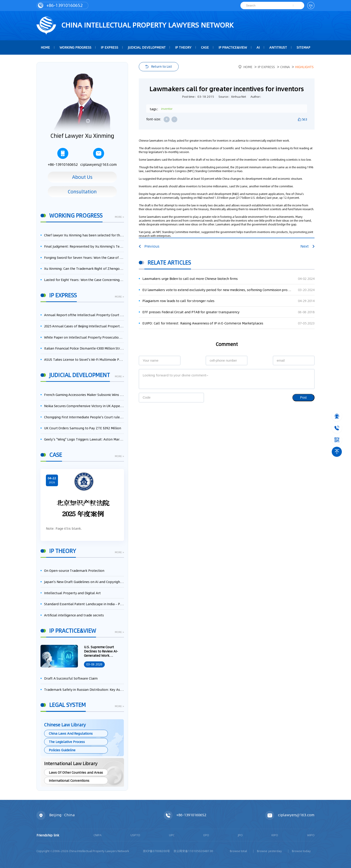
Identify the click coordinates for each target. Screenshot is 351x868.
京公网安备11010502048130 (193, 851)
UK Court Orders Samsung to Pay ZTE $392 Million (83, 428)
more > (119, 217)
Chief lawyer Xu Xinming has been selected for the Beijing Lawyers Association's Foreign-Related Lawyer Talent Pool (84, 235)
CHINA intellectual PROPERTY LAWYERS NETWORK (135, 26)
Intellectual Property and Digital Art (72, 593)
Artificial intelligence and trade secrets (74, 615)
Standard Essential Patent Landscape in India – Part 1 (84, 604)
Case (205, 47)
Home (245, 67)
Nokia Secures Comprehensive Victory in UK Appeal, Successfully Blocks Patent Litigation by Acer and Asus (84, 406)
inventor (167, 109)
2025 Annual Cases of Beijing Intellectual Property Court (84, 326)
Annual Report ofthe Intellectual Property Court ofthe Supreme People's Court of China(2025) (84, 315)
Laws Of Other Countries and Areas (76, 772)
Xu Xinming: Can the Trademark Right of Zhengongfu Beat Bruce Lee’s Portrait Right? (84, 269)
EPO (206, 835)
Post (303, 397)
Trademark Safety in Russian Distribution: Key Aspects (84, 690)
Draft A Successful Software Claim (71, 678)
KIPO (275, 835)
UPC (172, 835)
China (285, 67)
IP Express (109, 47)
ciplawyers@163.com (99, 158)
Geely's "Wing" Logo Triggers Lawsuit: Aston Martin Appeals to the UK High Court (84, 439)
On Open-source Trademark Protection (74, 571)
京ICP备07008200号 (156, 851)
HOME (45, 47)
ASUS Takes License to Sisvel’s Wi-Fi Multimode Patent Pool (84, 360)
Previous (149, 246)
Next (307, 246)
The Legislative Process (67, 742)
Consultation (82, 192)
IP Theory (183, 47)
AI (258, 47)
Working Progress (75, 47)
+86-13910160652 (60, 5)
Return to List (162, 66)
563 (304, 119)
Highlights (304, 67)
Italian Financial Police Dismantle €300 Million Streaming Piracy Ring (84, 348)
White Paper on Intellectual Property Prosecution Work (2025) (84, 337)
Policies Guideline (62, 750)
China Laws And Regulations (71, 733)
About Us (82, 177)
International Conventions (69, 781)
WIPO (311, 835)
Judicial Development (147, 47)
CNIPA (98, 835)
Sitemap (303, 47)
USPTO (135, 835)
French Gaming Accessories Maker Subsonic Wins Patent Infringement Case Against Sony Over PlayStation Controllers (84, 395)
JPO (240, 835)
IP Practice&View (233, 47)
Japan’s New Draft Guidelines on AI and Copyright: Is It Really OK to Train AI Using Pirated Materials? (84, 582)
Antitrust (278, 47)
